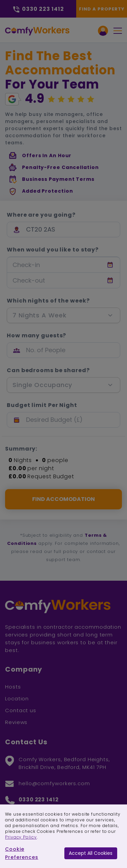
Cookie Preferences (22, 853)
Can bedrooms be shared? (48, 370)
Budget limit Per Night (42, 405)
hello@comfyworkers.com (54, 783)
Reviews (16, 722)
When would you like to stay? (53, 250)
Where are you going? (41, 215)
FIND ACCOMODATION (63, 499)
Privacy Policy (21, 837)
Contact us (21, 710)
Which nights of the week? (48, 301)
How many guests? (36, 336)
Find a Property (102, 9)
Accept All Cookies (91, 853)
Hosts (13, 687)
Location (17, 698)
